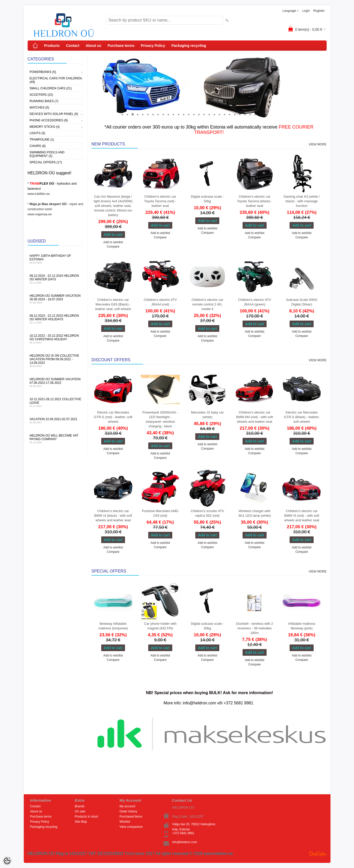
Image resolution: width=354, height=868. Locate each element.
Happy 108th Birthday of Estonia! (56, 259)
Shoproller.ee (318, 854)
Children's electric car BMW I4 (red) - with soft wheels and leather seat (302, 516)
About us (93, 46)
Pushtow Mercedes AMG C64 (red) (160, 513)
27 (255, 114)
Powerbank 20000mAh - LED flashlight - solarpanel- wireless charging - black (160, 419)
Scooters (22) (41, 95)
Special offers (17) (46, 162)
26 (250, 114)
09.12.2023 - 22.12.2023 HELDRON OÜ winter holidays (56, 319)
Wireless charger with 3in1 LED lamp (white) (255, 513)
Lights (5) (37, 133)
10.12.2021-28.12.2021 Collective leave (56, 402)
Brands (80, 806)
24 (240, 114)
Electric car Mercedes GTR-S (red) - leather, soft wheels (113, 417)
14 (189, 114)
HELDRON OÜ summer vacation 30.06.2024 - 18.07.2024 (56, 299)
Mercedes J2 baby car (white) (207, 415)
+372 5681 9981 (183, 833)
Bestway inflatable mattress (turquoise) (113, 626)
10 (168, 114)
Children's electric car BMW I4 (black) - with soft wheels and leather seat (113, 516)
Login (306, 11)
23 (235, 114)
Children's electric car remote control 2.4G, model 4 (207, 304)
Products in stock (87, 817)
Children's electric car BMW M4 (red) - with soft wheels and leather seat (255, 417)
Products (52, 46)
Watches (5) (39, 108)
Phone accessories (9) (49, 120)
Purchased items (131, 817)
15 (194, 114)
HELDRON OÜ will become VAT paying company (56, 439)
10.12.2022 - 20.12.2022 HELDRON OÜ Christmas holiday (56, 339)
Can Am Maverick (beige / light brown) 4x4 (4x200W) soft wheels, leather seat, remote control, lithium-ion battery (113, 206)
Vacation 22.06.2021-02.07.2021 (56, 421)
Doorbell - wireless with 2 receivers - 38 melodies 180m (255, 628)
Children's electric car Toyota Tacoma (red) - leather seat (160, 201)
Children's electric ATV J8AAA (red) (160, 302)
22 (230, 114)
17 (204, 114)
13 (184, 114)
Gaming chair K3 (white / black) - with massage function (302, 201)
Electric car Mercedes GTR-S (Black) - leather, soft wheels (302, 417)
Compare (113, 247)
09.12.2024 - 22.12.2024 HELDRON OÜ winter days (56, 279)
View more (317, 144)
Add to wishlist (113, 242)
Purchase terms (121, 46)
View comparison (131, 827)
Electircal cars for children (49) (56, 80)
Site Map (81, 822)
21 (224, 114)
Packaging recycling (189, 46)
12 (178, 114)
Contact (73, 46)
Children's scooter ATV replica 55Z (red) (207, 513)
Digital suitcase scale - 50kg (207, 199)
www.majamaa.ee (40, 214)
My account (127, 806)
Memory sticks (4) (45, 127)
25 (245, 114)
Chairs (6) (38, 146)
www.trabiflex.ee (39, 194)
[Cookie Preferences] (7, 861)
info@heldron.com (185, 842)
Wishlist (125, 822)
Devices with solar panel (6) (54, 114)
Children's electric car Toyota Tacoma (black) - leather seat (255, 201)
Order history (128, 811)
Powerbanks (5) (43, 72)
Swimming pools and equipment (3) (47, 154)
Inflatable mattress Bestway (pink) (302, 626)
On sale (80, 811)
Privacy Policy (153, 46)
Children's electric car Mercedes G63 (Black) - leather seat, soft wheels (113, 304)
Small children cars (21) (51, 88)
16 (199, 114)
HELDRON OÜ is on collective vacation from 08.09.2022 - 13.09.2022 (56, 361)
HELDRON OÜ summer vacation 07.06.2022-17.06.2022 (56, 382)
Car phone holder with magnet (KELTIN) (160, 626)
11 (173, 114)
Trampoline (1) (42, 140)
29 (265, 114)
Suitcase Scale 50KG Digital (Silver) (302, 302)
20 (219, 114)
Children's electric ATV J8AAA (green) (254, 302)
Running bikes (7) (44, 101)
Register (319, 11)
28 (260, 114)
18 (209, 114)
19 (214, 114)
